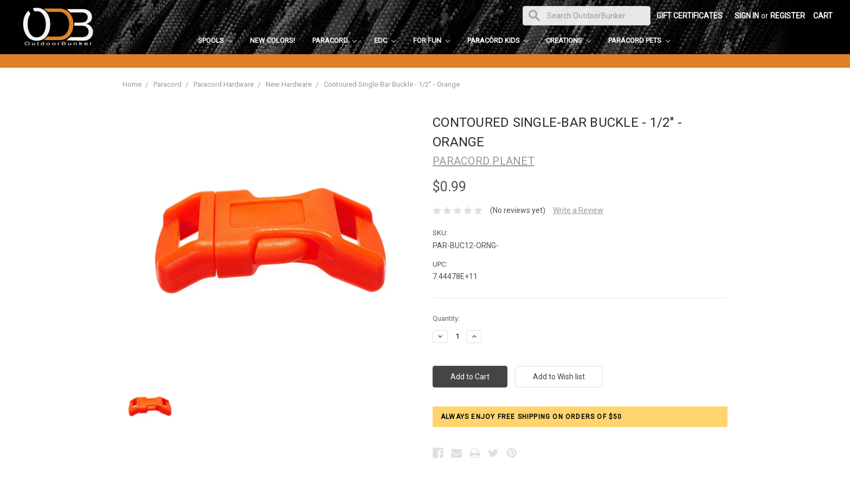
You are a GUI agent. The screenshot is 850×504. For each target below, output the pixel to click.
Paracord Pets (639, 40)
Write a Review (578, 210)
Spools (215, 40)
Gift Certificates (690, 16)
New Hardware (289, 84)
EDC (385, 40)
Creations (568, 40)
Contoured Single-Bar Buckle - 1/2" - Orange (392, 84)
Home (132, 84)
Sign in (747, 16)
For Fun (432, 40)
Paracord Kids (498, 40)
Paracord (334, 40)
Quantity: (446, 318)
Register (788, 16)
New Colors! (272, 40)
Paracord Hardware (224, 84)
